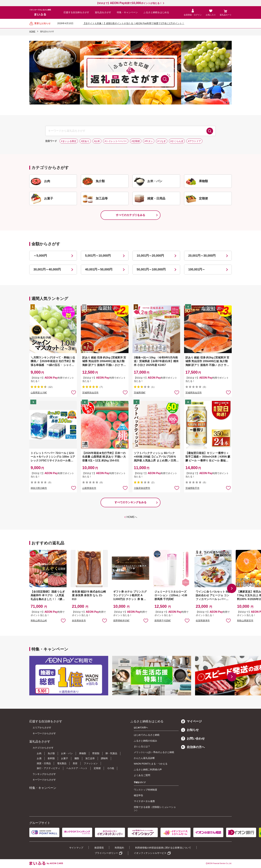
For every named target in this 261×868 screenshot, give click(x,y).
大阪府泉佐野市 (142, 488)
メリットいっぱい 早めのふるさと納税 (154, 752)
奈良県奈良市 (79, 621)
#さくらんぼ (177, 141)
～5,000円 (40, 256)
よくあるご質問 (142, 775)
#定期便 (136, 141)
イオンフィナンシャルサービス (150, 853)
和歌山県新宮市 (245, 621)
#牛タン (149, 141)
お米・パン (67, 753)
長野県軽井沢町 (121, 621)
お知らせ (190, 730)
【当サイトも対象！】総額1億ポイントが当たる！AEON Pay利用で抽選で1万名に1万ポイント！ (134, 23)
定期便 (97, 768)
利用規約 (119, 848)
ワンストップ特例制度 (145, 790)
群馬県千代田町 (163, 621)
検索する (210, 131)
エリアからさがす (42, 728)
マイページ (191, 721)
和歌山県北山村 (39, 621)
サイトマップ (76, 848)
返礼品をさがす (103, 12)
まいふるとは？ (142, 746)
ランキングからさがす (44, 774)
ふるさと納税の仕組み (145, 741)
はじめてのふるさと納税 (147, 735)
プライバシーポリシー (106, 853)
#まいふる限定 (69, 141)
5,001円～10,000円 (98, 256)
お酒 (39, 758)
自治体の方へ (193, 747)
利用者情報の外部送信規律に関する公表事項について (163, 848)
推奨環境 (99, 848)
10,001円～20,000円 (150, 256)
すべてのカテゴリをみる (130, 215)
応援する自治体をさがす (76, 12)
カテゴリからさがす (43, 748)
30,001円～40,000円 (47, 269)
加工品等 (90, 758)
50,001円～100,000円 (151, 269)
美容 (75, 763)
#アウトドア (194, 141)
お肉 (39, 753)
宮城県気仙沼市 (90, 393)
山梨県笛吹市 (89, 488)
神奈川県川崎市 (39, 488)
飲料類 (51, 758)
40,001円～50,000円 (99, 269)
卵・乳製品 (111, 753)
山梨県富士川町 (39, 393)
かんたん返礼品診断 (144, 758)
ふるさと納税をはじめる (156, 12)
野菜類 (96, 753)
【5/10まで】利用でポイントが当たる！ (129, 3)
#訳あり (85, 141)
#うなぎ (162, 141)
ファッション (91, 763)
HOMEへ (132, 517)
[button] (232, 588)
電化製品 (62, 763)
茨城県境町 (140, 393)
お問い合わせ (193, 739)
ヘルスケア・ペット (77, 768)
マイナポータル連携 (144, 801)
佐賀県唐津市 (203, 621)
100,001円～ (197, 269)
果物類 (83, 753)
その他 (111, 768)
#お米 (97, 141)
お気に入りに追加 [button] (74, 392)
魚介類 (51, 753)
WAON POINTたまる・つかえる (151, 764)
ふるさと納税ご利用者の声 (148, 770)
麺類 (77, 758)
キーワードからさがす (44, 733)
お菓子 (65, 758)
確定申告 (138, 795)
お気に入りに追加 (63, 620)
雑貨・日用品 (44, 763)
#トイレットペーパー (116, 141)
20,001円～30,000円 (202, 256)
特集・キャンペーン (127, 12)
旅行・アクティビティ (48, 768)
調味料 (104, 758)
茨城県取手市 (192, 488)
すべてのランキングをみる (130, 502)
